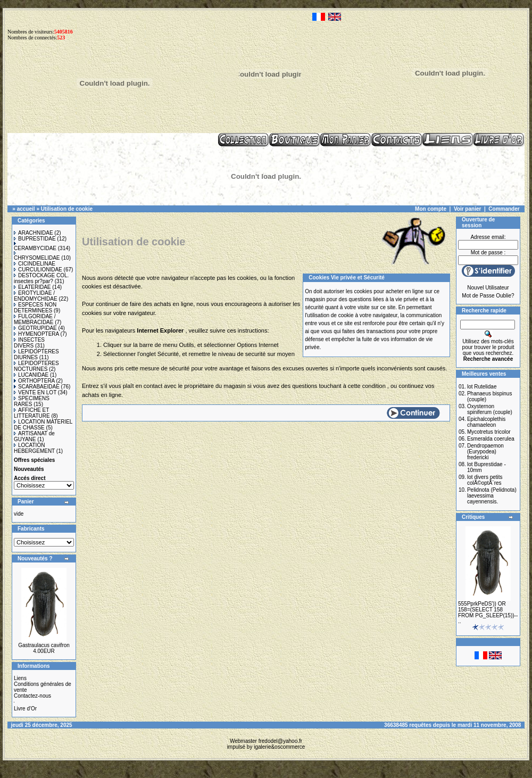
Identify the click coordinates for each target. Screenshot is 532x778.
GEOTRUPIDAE (35, 328)
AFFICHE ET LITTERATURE (32, 413)
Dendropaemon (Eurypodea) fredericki (485, 452)
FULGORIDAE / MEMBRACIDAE (35, 319)
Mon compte (431, 209)
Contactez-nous (32, 696)
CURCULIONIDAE (38, 270)
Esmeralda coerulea (491, 439)
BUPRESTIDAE (35, 239)
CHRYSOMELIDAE (37, 256)
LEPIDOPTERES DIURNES (36, 354)
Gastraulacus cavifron (44, 645)
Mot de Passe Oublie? (488, 296)
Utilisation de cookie (67, 209)
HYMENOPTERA (36, 334)
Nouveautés (29, 469)
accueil (26, 209)
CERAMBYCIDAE (35, 246)
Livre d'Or (25, 709)
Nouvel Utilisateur (488, 288)
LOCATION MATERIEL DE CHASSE (43, 425)
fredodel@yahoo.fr (280, 741)
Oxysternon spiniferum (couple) (490, 409)
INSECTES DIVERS (29, 343)
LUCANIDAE (31, 375)
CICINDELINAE (35, 264)
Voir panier (468, 209)
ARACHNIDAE (34, 233)
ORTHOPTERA (34, 381)
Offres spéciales (34, 460)
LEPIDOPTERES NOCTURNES (36, 366)
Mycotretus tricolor (489, 432)
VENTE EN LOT (35, 392)
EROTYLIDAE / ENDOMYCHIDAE (36, 296)
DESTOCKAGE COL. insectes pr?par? (41, 278)
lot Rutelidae (482, 387)
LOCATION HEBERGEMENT (34, 448)
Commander (504, 209)
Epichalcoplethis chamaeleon (486, 422)
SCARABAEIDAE (37, 387)
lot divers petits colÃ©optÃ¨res (485, 480)
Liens (20, 678)
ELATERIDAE (32, 287)
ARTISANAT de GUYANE (34, 436)
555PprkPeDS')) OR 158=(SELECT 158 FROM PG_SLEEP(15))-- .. (488, 613)
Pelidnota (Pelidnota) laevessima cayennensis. (492, 496)
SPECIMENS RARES (32, 401)
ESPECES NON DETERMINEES (35, 308)
